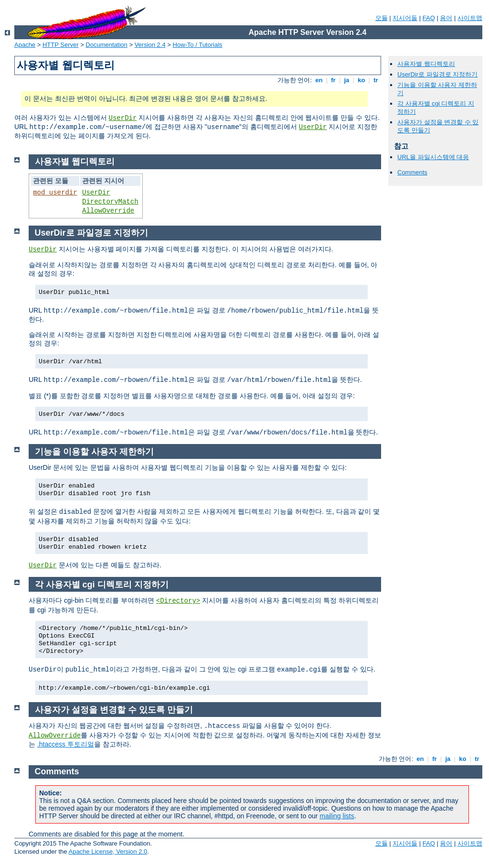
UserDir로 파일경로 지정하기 (437, 74)
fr (334, 80)
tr (376, 80)
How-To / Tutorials (198, 45)
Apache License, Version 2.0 (108, 852)
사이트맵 (470, 18)
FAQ (429, 18)
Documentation (106, 45)
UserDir (123, 118)
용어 (446, 18)
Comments (412, 172)
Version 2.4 (150, 45)
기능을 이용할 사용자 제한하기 (94, 452)
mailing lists (337, 816)
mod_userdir (55, 193)
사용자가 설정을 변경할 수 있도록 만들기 (114, 710)
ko (361, 80)
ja (347, 80)
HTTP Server (61, 45)
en (319, 80)
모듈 (382, 18)
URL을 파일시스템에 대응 (433, 157)
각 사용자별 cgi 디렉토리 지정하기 (102, 585)
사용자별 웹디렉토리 (426, 64)
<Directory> (178, 601)
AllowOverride (108, 211)
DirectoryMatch (110, 202)
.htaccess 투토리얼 (66, 744)
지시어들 (405, 18)
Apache (25, 45)
